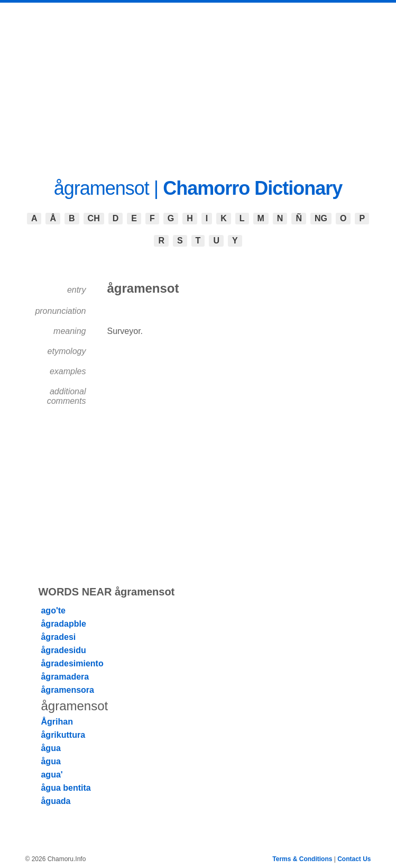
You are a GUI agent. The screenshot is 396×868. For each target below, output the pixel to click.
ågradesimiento (72, 663)
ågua (50, 748)
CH (94, 218)
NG (321, 218)
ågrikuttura (63, 735)
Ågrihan (57, 722)
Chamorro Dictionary (252, 188)
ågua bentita (66, 788)
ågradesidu (63, 650)
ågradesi (58, 637)
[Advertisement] (198, 82)
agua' (52, 775)
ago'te (53, 611)
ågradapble (63, 624)
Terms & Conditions (302, 859)
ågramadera (65, 677)
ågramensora (67, 690)
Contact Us (354, 859)
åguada (56, 801)
